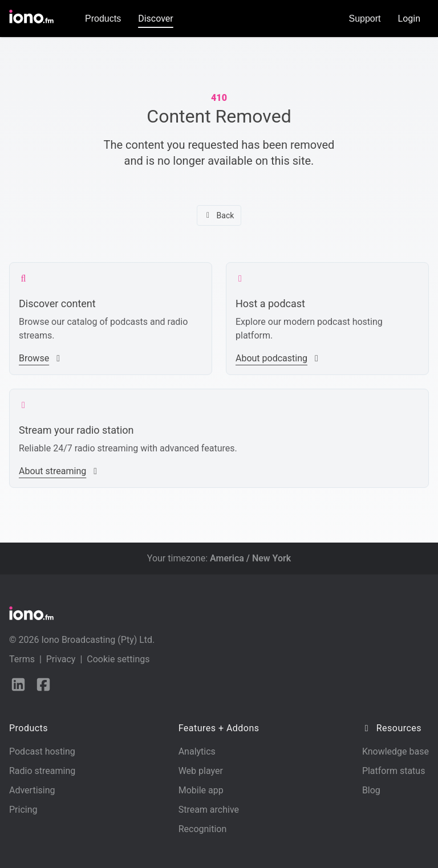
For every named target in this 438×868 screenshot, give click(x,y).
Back (219, 215)
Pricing (23, 810)
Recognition (203, 829)
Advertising (32, 790)
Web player (201, 771)
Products (103, 19)
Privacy (61, 659)
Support (365, 19)
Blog (371, 790)
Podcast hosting (42, 751)
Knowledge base (396, 751)
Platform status (394, 771)
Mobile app (201, 790)
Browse (41, 358)
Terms (22, 659)
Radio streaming (42, 771)
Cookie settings (118, 659)
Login (409, 19)
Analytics (197, 751)
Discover (156, 19)
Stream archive (209, 810)
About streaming (59, 471)
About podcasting (278, 358)
